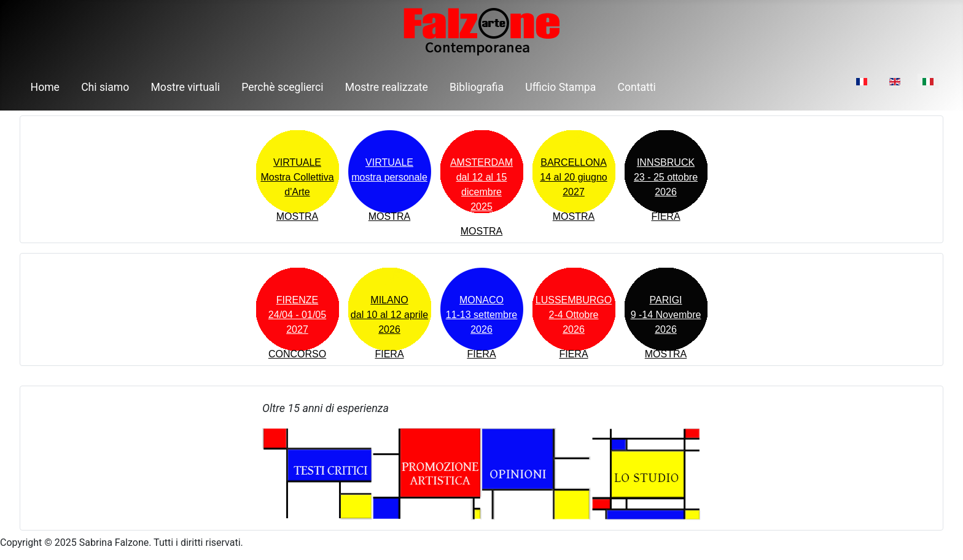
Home (45, 87)
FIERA (665, 216)
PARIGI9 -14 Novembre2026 (666, 315)
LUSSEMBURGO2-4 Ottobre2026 (574, 315)
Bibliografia (477, 87)
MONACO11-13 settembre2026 (482, 315)
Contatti (637, 87)
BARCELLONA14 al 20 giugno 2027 (573, 177)
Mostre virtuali (186, 87)
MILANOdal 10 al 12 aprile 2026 (389, 315)
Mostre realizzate (387, 87)
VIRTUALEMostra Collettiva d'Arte (297, 177)
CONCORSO (297, 354)
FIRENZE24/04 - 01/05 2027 (297, 315)
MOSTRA (297, 216)
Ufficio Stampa (560, 87)
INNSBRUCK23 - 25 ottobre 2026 (666, 177)
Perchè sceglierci (282, 87)
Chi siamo (105, 87)
